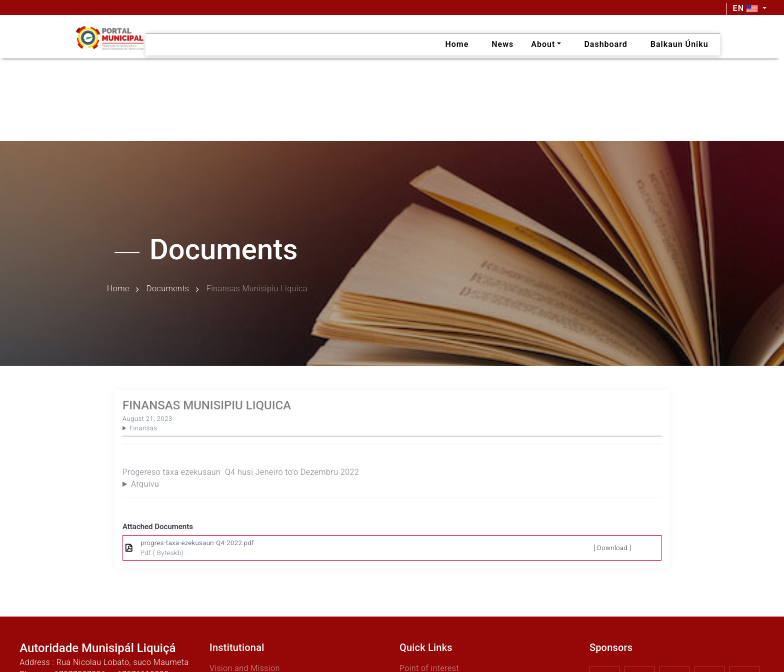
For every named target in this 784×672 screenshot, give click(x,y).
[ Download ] (612, 548)
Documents (168, 289)
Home (118, 289)
